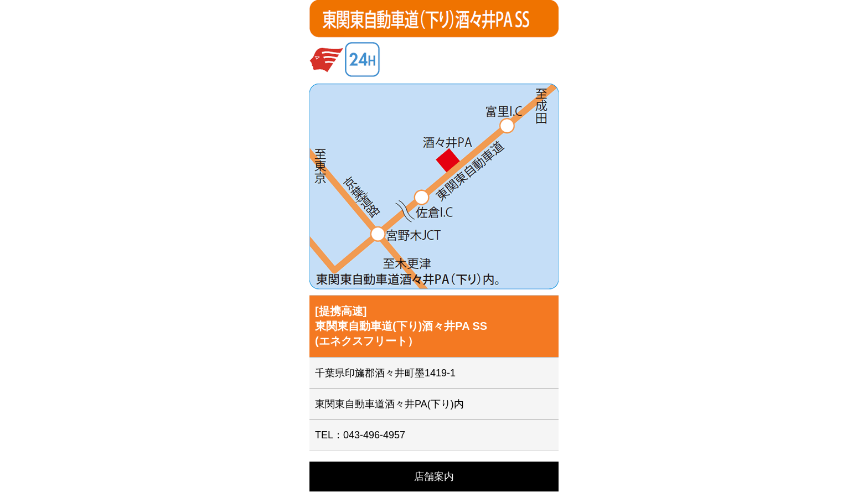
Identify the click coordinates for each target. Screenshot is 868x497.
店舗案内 (434, 477)
